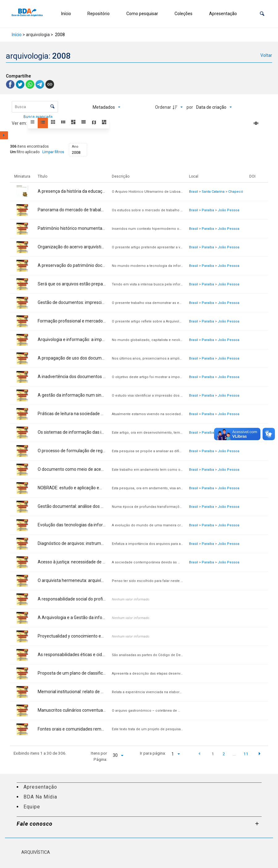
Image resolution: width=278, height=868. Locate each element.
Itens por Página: (99, 756)
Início (66, 14)
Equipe (32, 807)
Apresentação (223, 14)
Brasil (194, 192)
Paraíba (208, 210)
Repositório (99, 14)
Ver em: (20, 123)
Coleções (183, 14)
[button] (262, 14)
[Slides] (257, 123)
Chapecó (236, 192)
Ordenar (163, 107)
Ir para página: (153, 753)
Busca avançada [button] (38, 117)
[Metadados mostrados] (107, 107)
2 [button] (224, 754)
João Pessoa (229, 210)
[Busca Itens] (35, 107)
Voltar (266, 55)
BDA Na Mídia (40, 797)
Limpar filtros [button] (53, 152)
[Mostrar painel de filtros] (4, 135)
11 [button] (246, 754)
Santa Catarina (213, 192)
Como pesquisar (142, 14)
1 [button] (213, 754)
